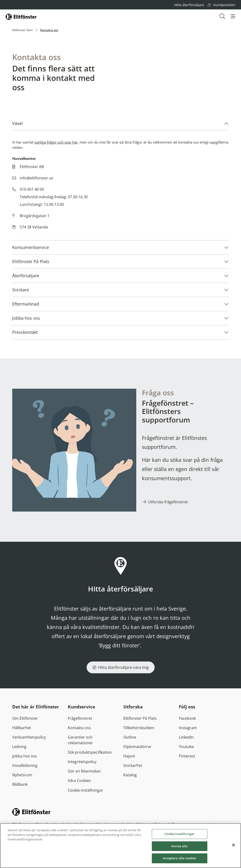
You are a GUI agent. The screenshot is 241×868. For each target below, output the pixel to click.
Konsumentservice (31, 247)
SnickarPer (133, 765)
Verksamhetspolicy (29, 737)
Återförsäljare (26, 276)
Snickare (21, 290)
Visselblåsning (25, 765)
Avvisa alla (179, 846)
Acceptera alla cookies (179, 858)
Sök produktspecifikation (90, 752)
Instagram (188, 728)
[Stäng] (233, 845)
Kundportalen (222, 5)
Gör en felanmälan (84, 771)
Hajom (129, 756)
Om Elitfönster (25, 718)
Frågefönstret (80, 718)
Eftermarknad (26, 304)
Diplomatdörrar (137, 747)
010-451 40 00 (32, 189)
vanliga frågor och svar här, (56, 142)
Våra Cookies (79, 781)
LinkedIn (186, 737)
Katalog (130, 775)
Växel (18, 123)
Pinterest (187, 756)
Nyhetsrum (22, 775)
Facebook (187, 718)
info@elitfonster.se (36, 178)
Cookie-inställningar (85, 790)
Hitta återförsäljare (189, 5)
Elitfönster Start (22, 30)
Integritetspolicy (82, 762)
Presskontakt (25, 332)
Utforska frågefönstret (168, 502)
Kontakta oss (79, 728)
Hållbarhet (22, 728)
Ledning (19, 747)
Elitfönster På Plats (31, 261)
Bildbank (20, 784)
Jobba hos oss (26, 318)
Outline (130, 737)
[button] (233, 16)
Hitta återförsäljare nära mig (121, 667)
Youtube (186, 747)
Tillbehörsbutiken (139, 728)
